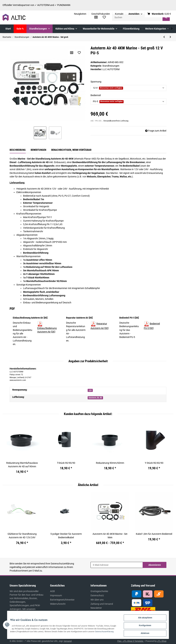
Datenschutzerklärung (62, 564)
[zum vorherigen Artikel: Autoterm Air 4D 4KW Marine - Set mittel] (164, 37)
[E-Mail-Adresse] (117, 565)
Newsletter (96, 608)
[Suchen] (137, 17)
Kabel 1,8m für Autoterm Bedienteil (154, 534)
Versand (68, 641)
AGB (52, 591)
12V (90, 390)
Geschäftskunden (101, 14)
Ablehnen (148, 633)
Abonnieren (155, 565)
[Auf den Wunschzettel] (79, 53)
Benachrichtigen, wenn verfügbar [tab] (71, 150)
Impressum (56, 595)
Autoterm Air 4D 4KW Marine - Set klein (110, 536)
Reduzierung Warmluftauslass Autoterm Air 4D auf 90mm (22, 465)
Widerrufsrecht (58, 604)
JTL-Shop (162, 641)
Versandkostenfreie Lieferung (116, 121)
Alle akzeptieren (148, 616)
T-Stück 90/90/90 (66, 463)
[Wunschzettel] (104, 17)
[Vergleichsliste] (96, 17)
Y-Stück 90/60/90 (154, 463)
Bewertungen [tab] (38, 150)
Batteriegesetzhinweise (62, 600)
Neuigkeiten (80, 14)
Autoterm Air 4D (95, 398)
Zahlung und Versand (102, 604)
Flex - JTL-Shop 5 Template (131, 641)
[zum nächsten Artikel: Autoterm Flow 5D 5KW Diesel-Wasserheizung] (170, 37)
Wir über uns (97, 600)
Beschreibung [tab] (18, 150)
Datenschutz (97, 595)
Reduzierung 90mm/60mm (110, 463)
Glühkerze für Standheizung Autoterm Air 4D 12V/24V (22, 536)
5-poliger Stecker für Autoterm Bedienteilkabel (66, 536)
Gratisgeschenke (99, 591)
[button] (135, 14)
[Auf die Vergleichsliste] (71, 53)
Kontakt (119, 14)
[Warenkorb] (159, 14)
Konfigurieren (148, 625)
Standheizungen (111, 66)
